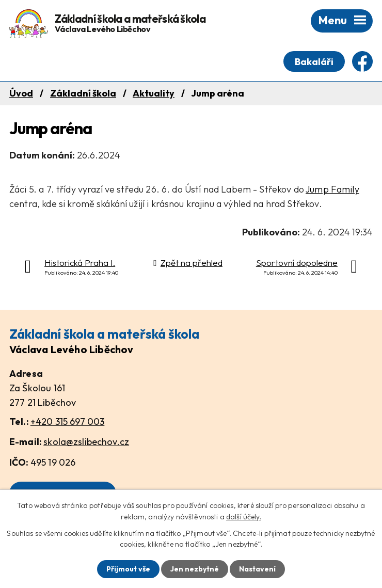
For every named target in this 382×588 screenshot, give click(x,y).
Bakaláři (314, 62)
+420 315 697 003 (67, 422)
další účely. (244, 517)
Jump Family (332, 189)
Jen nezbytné (195, 569)
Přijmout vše (128, 569)
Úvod (21, 93)
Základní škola (83, 93)
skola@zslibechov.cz (86, 442)
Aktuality (154, 93)
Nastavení (257, 569)
